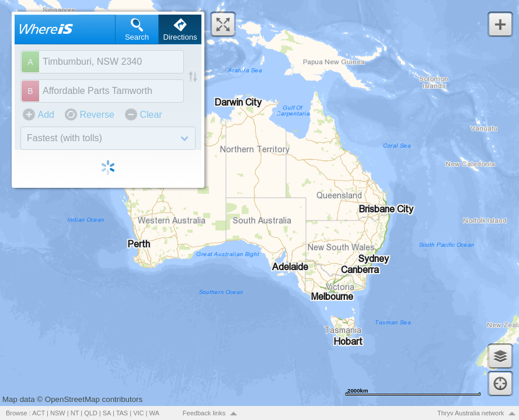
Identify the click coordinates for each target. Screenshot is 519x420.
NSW (58, 413)
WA (154, 413)
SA (107, 413)
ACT (39, 413)
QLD (91, 413)
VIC (138, 413)
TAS (122, 413)
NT (75, 413)
